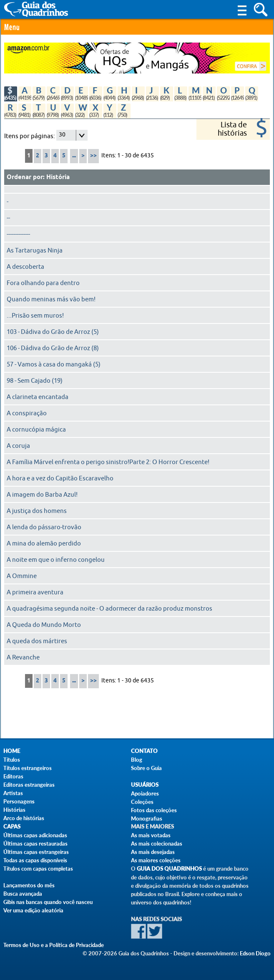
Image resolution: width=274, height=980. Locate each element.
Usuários (145, 785)
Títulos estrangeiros (28, 768)
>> (93, 156)
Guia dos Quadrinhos (169, 869)
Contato (144, 751)
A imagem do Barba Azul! (42, 495)
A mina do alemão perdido (44, 543)
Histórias (14, 810)
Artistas (13, 793)
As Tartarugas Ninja (35, 250)
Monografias (147, 818)
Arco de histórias (24, 818)
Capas (12, 827)
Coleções (142, 802)
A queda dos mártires (37, 641)
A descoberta (25, 267)
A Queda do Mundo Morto (44, 625)
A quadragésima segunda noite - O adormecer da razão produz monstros (109, 609)
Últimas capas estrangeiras (36, 852)
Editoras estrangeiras (29, 785)
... (74, 156)
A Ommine (22, 576)
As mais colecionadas (157, 844)
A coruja (18, 446)
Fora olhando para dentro (43, 283)
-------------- (18, 234)
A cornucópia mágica (36, 429)
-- (8, 218)
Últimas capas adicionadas (35, 835)
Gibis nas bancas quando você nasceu (48, 902)
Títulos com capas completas (38, 869)
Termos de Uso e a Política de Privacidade (54, 945)
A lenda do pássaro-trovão (44, 527)
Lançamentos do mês (29, 885)
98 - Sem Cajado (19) (35, 381)
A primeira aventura (35, 592)
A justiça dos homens (37, 511)
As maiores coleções (156, 860)
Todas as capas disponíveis (35, 860)
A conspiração (27, 413)
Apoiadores (145, 793)
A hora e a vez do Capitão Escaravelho (60, 478)
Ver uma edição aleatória (33, 910)
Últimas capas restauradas (35, 844)
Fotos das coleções (154, 810)
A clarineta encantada (38, 397)
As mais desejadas (153, 852)
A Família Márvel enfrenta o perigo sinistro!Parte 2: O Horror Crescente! (108, 462)
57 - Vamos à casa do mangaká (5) (54, 364)
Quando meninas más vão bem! (51, 299)
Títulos (12, 760)
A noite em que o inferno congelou (56, 560)
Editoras (13, 776)
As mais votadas (151, 835)
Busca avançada (23, 894)
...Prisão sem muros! (35, 316)
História (58, 177)
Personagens (19, 801)
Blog (137, 760)
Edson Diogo (255, 953)
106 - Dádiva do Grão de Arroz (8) (53, 348)
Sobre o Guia (146, 768)
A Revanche (23, 657)
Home (12, 751)
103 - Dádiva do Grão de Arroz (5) (53, 332)
